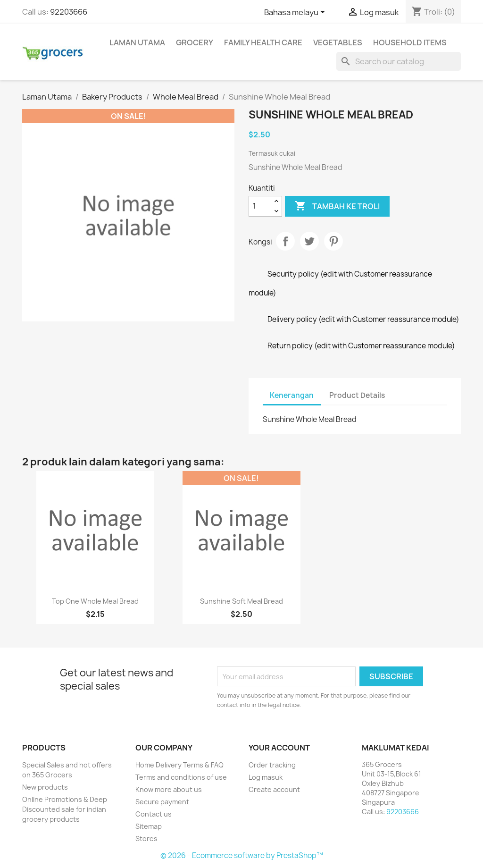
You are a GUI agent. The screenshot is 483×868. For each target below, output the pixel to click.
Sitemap (149, 826)
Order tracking (272, 765)
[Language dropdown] (296, 13)
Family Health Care (263, 42)
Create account (274, 789)
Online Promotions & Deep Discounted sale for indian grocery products (65, 809)
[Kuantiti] (260, 206)
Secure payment (162, 802)
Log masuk (266, 777)
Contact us (154, 814)
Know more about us (169, 789)
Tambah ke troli (337, 206)
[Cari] (399, 61)
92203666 (69, 12)
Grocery (195, 42)
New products (45, 787)
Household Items (410, 42)
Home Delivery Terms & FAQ (179, 765)
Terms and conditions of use (181, 777)
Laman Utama (137, 42)
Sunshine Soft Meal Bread (241, 601)
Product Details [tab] (357, 395)
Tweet (309, 241)
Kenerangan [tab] (292, 395)
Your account (279, 748)
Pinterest (333, 241)
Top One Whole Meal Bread (95, 601)
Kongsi (285, 241)
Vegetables (338, 42)
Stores (146, 839)
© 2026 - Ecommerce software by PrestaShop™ (242, 855)
